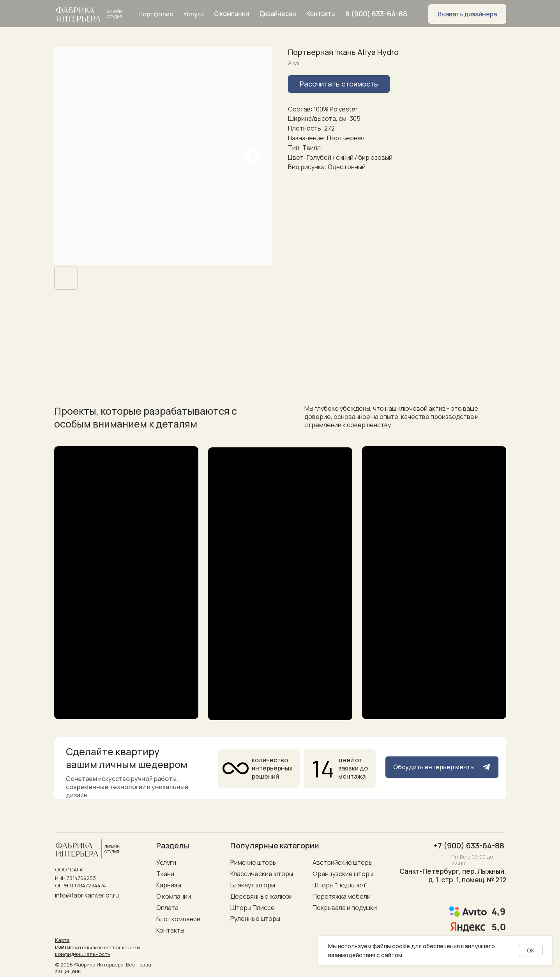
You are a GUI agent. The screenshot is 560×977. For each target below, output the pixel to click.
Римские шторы (254, 862)
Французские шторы (343, 874)
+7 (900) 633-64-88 (469, 845)
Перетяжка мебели (342, 896)
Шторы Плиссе (253, 908)
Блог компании (178, 919)
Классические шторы (262, 874)
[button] (467, 14)
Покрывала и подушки (345, 908)
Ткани (165, 874)
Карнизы (169, 885)
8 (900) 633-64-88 (376, 14)
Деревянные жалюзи (261, 896)
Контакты (170, 930)
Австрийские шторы (343, 862)
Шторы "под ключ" (340, 885)
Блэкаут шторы (253, 885)
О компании (174, 896)
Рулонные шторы (255, 919)
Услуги (166, 862)
